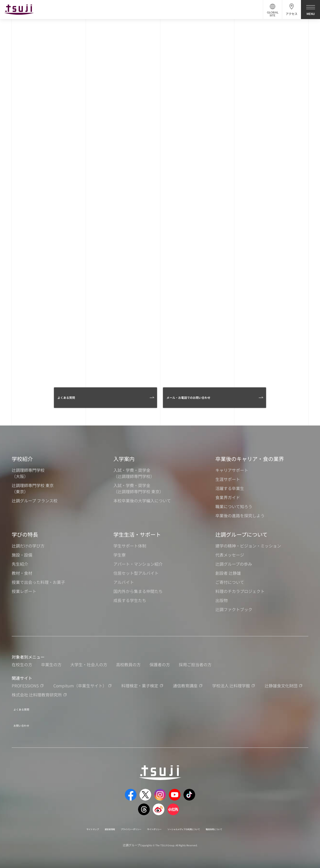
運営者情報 (84, 824)
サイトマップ (59, 824)
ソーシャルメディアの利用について (198, 824)
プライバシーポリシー (116, 824)
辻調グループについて (241, 534)
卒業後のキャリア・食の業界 (250, 459)
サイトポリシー (152, 824)
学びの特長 (25, 534)
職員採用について (246, 824)
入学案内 (124, 459)
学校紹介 (22, 459)
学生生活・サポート (137, 534)
